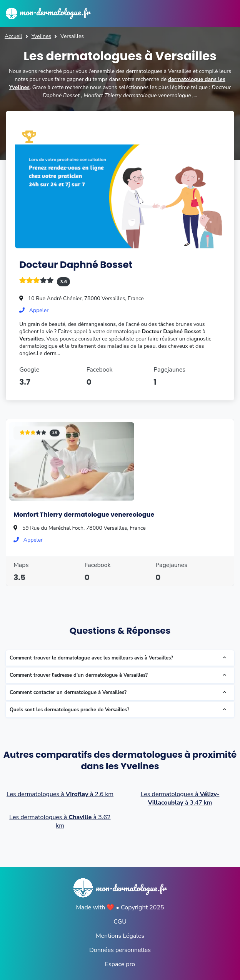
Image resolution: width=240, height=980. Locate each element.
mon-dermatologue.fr (48, 12)
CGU (120, 922)
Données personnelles (120, 950)
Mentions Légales (120, 936)
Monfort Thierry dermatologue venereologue (84, 515)
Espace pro (120, 964)
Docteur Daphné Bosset (76, 265)
